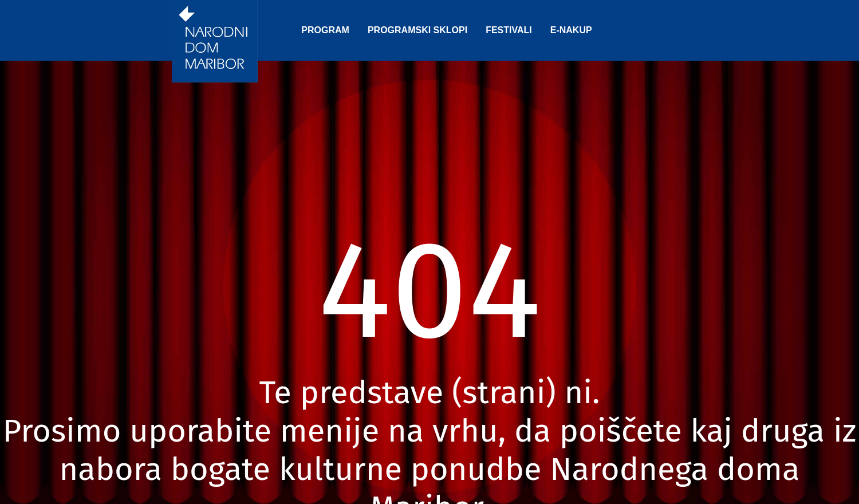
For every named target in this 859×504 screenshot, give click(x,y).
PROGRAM (325, 30)
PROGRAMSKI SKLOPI (417, 30)
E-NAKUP (571, 30)
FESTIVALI (509, 30)
